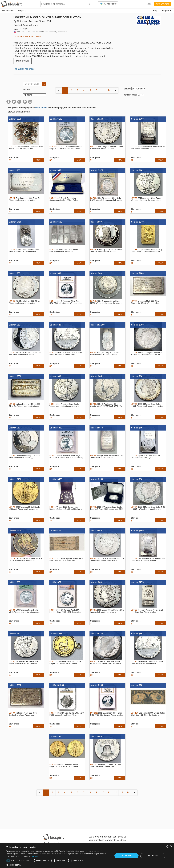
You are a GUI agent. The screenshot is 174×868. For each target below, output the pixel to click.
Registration (163, 4)
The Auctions (8, 11)
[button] (58, 865)
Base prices (41, 108)
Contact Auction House (26, 25)
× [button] (171, 846)
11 (109, 792)
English (167, 11)
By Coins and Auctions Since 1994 (32, 21)
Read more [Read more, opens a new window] (35, 856)
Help (155, 11)
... (103, 90)
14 (109, 90)
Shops (21, 11)
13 (122, 792)
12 (115, 792)
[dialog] (87, 856)
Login (149, 4)
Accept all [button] (126, 856)
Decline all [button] (153, 856)
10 (103, 792)
